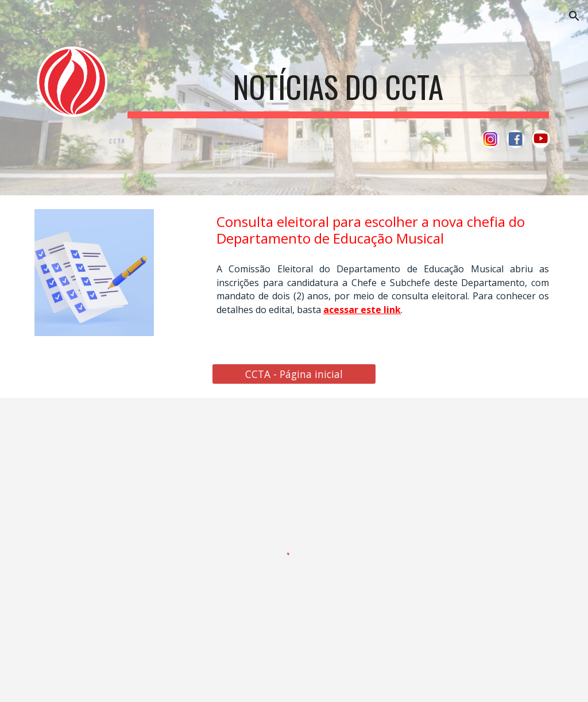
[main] (338, 85)
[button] (574, 16)
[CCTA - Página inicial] (294, 374)
